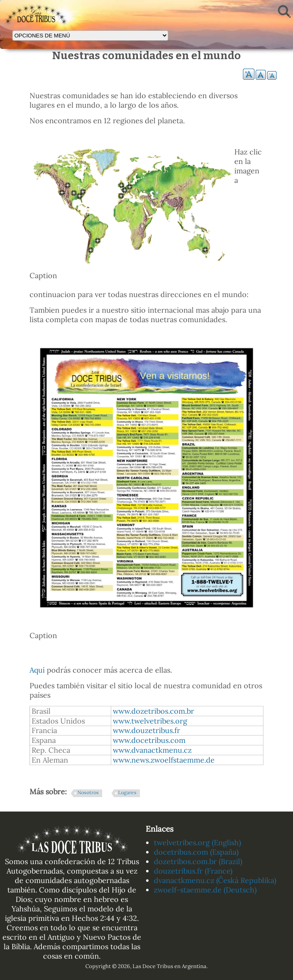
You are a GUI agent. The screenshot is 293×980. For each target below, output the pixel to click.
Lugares (127, 792)
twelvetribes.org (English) (197, 843)
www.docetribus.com (149, 740)
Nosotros (88, 792)
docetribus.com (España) (196, 852)
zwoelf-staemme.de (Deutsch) (205, 890)
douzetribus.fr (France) (193, 871)
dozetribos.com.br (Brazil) (198, 861)
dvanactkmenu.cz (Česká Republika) (215, 880)
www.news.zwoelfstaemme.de (164, 760)
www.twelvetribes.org (150, 721)
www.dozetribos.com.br (153, 711)
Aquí (37, 670)
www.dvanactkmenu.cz (152, 750)
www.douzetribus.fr (146, 730)
